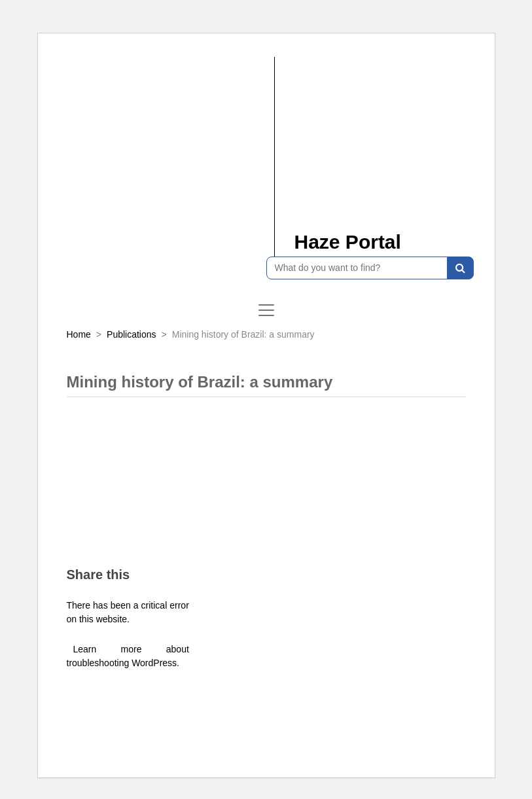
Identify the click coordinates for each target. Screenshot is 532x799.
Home (79, 334)
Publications (132, 334)
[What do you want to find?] (357, 268)
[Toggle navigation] (266, 310)
